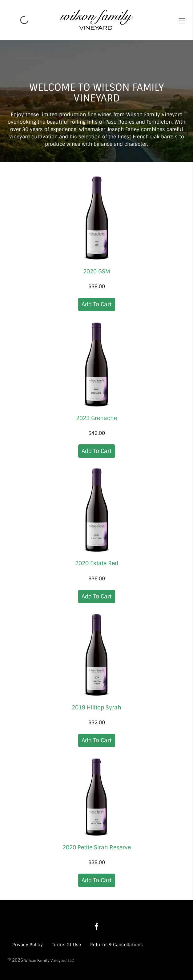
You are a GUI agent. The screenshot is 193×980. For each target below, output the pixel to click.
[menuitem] (28, 945)
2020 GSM (97, 272)
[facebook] (97, 928)
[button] (182, 20)
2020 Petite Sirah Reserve (97, 847)
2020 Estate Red (97, 563)
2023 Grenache (96, 418)
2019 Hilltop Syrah (96, 708)
